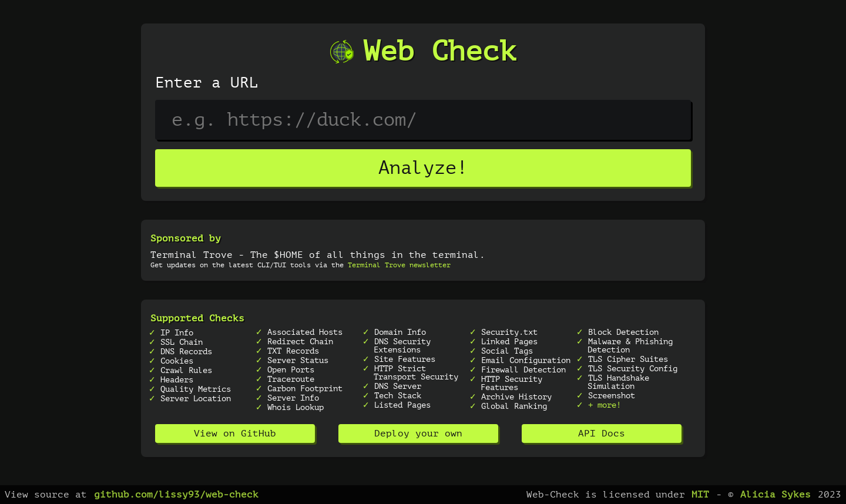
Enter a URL (207, 83)
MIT (700, 495)
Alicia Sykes (775, 495)
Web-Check (553, 495)
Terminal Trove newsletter (399, 265)
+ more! (605, 405)
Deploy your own (418, 434)
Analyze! (423, 168)
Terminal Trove (192, 255)
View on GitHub (235, 434)
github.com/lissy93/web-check (176, 495)
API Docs (602, 434)
